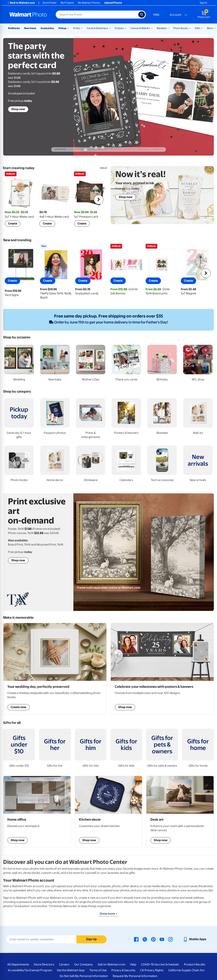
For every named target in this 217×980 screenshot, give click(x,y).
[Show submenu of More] (215, 28)
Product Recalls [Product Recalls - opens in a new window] (195, 964)
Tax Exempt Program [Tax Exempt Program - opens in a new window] (38, 970)
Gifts (197, 28)
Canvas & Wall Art (140, 28)
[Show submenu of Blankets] (168, 28)
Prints (77, 28)
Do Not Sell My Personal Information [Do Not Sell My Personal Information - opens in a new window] (84, 976)
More (210, 28)
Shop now (18, 109)
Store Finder (50, 3)
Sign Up (91, 939)
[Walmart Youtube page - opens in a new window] (162, 939)
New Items (30, 28)
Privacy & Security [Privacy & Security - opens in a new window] (123, 970)
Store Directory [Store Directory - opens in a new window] (44, 964)
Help (156, 15)
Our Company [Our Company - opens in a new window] (84, 964)
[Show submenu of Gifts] (202, 28)
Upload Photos (113, 3)
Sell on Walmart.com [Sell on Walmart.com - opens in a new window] (111, 964)
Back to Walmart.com (21, 3)
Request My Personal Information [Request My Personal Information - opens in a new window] (135, 976)
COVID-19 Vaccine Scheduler (160, 964)
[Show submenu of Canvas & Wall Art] (152, 28)
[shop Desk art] (180, 812)
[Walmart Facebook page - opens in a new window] (136, 939)
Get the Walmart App (71, 970)
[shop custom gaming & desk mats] (37, 812)
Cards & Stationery (97, 28)
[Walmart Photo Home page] (28, 15)
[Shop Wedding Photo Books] (55, 669)
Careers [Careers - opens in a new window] (64, 964)
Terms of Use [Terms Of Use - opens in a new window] (98, 970)
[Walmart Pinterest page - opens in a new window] (153, 939)
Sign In (203, 3)
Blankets (162, 28)
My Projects (67, 3)
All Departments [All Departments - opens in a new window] (18, 964)
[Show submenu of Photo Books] (190, 28)
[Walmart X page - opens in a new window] (145, 939)
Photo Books (181, 28)
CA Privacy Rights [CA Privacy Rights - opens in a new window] (152, 970)
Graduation (47, 28)
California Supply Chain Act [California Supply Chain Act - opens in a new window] (186, 970)
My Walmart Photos (89, 3)
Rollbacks (14, 28)
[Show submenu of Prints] (82, 28)
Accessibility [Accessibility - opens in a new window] (16, 970)
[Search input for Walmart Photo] (97, 15)
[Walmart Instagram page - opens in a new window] (170, 939)
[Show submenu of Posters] (126, 28)
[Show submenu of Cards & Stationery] (110, 28)
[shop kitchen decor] (109, 812)
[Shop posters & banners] (162, 669)
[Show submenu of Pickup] (68, 28)
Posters (119, 28)
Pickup (62, 28)
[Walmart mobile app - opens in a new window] (195, 939)
